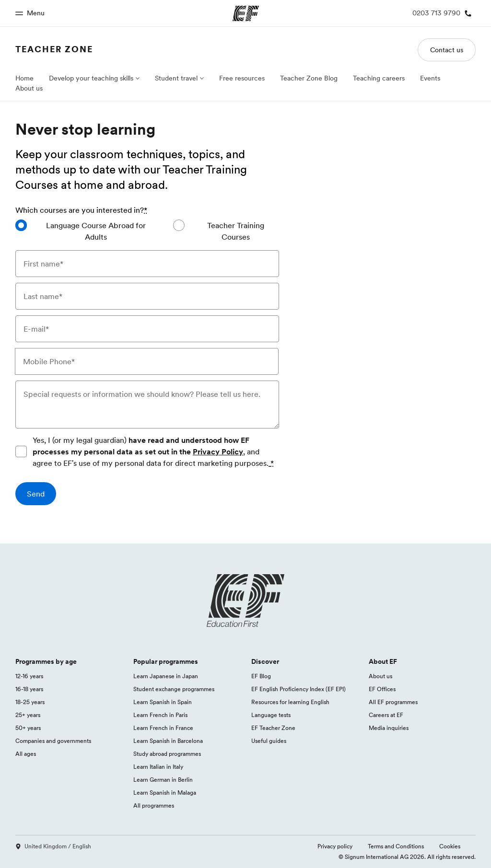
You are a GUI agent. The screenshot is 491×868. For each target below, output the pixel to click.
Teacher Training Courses (236, 231)
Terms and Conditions (396, 846)
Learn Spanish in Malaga (165, 793)
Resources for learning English (290, 702)
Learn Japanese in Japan (166, 676)
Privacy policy (335, 846)
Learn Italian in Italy (158, 767)
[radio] (87, 231)
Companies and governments (53, 741)
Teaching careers (379, 78)
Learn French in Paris (160, 715)
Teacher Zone (54, 49)
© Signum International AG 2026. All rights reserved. (407, 857)
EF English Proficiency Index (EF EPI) (298, 689)
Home (24, 78)
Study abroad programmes (167, 754)
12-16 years (29, 676)
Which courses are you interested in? (81, 210)
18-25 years (30, 702)
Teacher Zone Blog (309, 78)
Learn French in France (163, 728)
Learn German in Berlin (163, 780)
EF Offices (382, 689)
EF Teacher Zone (273, 728)
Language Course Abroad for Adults (96, 231)
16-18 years (29, 689)
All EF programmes (393, 702)
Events (430, 78)
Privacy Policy (218, 451)
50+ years (28, 728)
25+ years (28, 715)
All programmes (154, 805)
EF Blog (261, 676)
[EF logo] (245, 601)
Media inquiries (389, 728)
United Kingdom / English (53, 846)
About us (29, 88)
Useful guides (269, 741)
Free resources (242, 78)
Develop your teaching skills (91, 78)
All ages (26, 754)
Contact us (447, 50)
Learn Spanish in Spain (163, 702)
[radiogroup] (147, 235)
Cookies (450, 846)
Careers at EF (386, 715)
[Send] (36, 494)
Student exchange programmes (174, 689)
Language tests (271, 715)
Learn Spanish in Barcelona (168, 741)
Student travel (176, 78)
